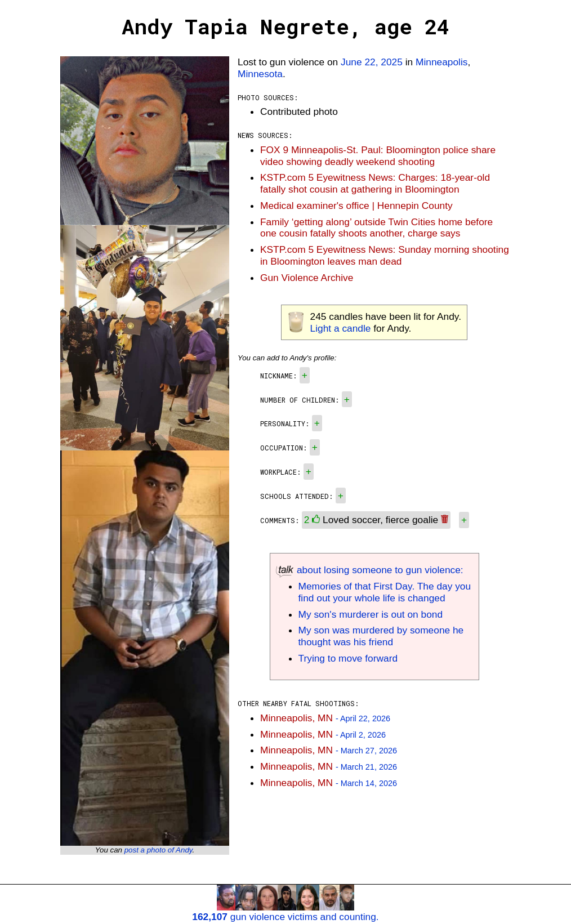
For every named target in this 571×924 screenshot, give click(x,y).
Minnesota (260, 74)
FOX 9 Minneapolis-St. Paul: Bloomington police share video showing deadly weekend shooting (378, 156)
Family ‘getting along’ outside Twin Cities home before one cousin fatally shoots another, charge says (376, 228)
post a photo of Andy (159, 850)
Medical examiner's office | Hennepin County (356, 206)
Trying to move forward (348, 658)
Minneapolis (441, 62)
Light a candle (341, 328)
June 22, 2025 (372, 62)
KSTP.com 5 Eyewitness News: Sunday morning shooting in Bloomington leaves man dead (385, 255)
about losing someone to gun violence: (370, 570)
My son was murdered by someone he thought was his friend (381, 636)
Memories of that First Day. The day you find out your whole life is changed (385, 592)
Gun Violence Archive (307, 278)
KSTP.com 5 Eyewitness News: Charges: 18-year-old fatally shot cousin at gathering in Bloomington (375, 183)
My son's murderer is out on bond (371, 614)
